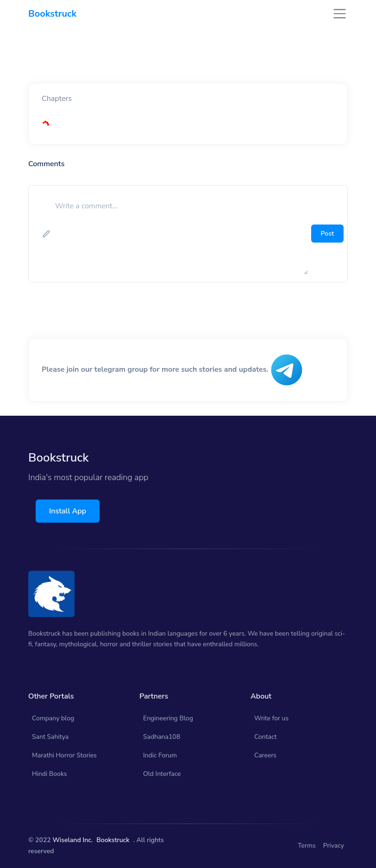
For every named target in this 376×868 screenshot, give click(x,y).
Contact (265, 737)
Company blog (53, 718)
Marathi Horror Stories (64, 755)
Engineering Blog (168, 718)
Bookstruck (113, 840)
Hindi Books (50, 774)
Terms (307, 846)
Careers (265, 755)
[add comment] (181, 234)
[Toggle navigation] (340, 14)
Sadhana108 (162, 737)
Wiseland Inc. (72, 840)
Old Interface (162, 774)
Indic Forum (160, 755)
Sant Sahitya (50, 737)
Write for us (271, 718)
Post (327, 234)
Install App (68, 511)
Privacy (334, 846)
